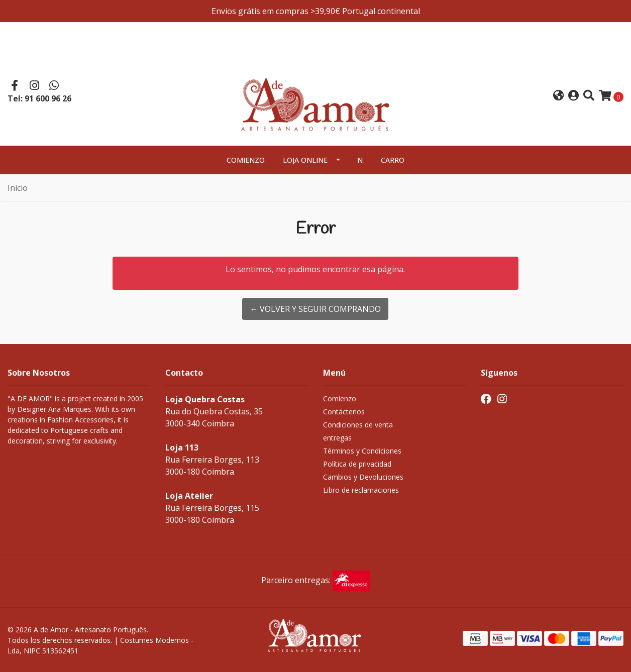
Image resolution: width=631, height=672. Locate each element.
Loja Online (305, 160)
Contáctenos (344, 412)
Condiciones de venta (358, 425)
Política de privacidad (357, 464)
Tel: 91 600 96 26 (39, 98)
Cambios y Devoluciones (363, 477)
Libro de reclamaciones (361, 490)
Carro (393, 160)
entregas (337, 438)
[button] (558, 96)
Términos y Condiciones (362, 451)
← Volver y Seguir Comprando (315, 309)
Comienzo (246, 160)
